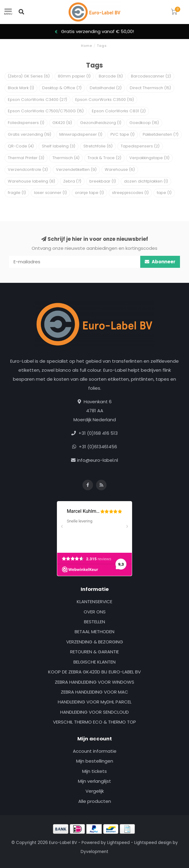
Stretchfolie (98, 146)
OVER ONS (95, 612)
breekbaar (103, 181)
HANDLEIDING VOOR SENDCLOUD (94, 712)
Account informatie (95, 751)
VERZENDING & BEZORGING (95, 642)
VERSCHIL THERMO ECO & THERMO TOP (94, 722)
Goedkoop (144, 123)
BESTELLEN (94, 622)
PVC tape (122, 134)
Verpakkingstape (149, 158)
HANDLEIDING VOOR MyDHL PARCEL (95, 702)
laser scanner (50, 193)
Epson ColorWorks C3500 (105, 100)
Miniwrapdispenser (81, 134)
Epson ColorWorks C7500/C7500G (46, 111)
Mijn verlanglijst (94, 781)
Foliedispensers (26, 123)
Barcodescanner (151, 76)
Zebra (72, 181)
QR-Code (21, 146)
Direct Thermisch (150, 88)
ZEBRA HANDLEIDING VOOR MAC (94, 692)
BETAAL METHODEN (94, 632)
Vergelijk (95, 791)
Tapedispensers (140, 146)
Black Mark (21, 88)
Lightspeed (118, 843)
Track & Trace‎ (104, 158)
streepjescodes (130, 193)
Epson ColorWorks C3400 (37, 100)
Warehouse (120, 169)
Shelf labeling (59, 146)
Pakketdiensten (161, 134)
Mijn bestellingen (95, 761)
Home (87, 46)
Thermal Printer (26, 158)
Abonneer (160, 262)
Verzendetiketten (76, 169)
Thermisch (66, 158)
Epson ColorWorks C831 (119, 111)
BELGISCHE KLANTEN (94, 662)
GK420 (62, 123)
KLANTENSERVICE (94, 602)
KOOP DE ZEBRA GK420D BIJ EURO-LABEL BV (94, 672)
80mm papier (74, 76)
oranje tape (89, 193)
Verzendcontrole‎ (28, 169)
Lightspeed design (153, 843)
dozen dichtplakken (146, 181)
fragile (17, 193)
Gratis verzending (29, 134)
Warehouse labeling (31, 181)
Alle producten (95, 801)
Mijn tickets (94, 771)
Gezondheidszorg (101, 123)
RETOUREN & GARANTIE (94, 652)
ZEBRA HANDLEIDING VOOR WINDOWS (94, 682)
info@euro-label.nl (98, 460)
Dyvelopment (94, 852)
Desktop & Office (62, 88)
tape (164, 193)
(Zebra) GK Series (29, 76)
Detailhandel (106, 88)
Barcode (111, 76)
